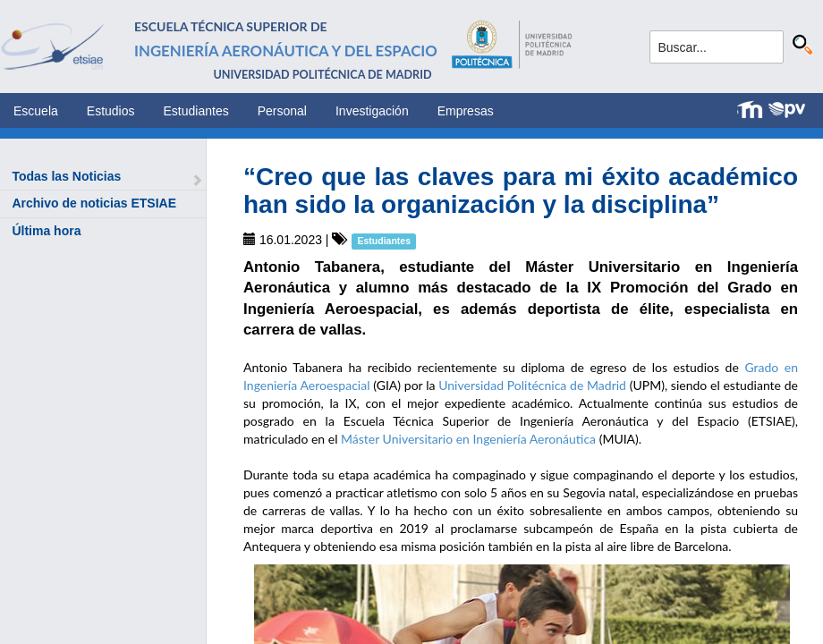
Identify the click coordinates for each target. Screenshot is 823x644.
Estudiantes (196, 111)
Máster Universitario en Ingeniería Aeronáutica (468, 439)
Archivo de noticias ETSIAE (94, 203)
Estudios (111, 111)
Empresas (466, 111)
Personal (282, 111)
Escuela (36, 111)
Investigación (372, 111)
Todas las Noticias (66, 176)
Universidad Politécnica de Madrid (532, 385)
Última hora (46, 231)
